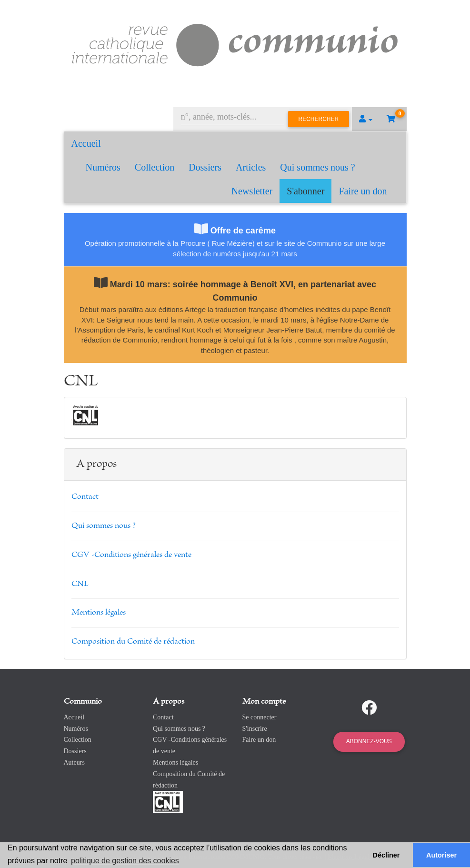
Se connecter (260, 717)
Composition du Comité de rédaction (133, 642)
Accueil (86, 143)
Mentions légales (99, 613)
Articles (251, 167)
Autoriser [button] (441, 855)
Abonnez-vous (369, 741)
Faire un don (363, 191)
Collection (155, 167)
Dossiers (205, 167)
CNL (80, 584)
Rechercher (319, 119)
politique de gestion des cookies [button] (125, 861)
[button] (366, 119)
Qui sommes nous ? (317, 167)
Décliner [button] (386, 855)
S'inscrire (255, 729)
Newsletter (252, 191)
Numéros (103, 167)
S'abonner (305, 191)
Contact (85, 497)
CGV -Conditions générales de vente (131, 555)
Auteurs (74, 762)
